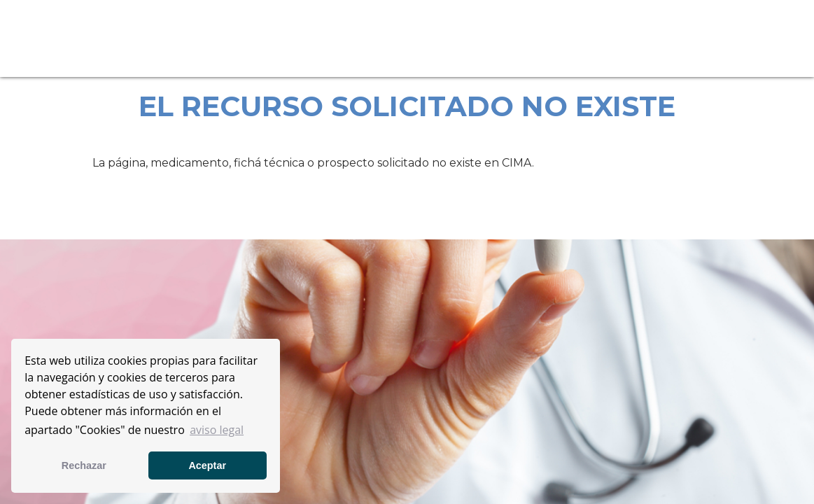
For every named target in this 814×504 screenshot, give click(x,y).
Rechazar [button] (84, 465)
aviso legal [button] (217, 430)
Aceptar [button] (207, 465)
